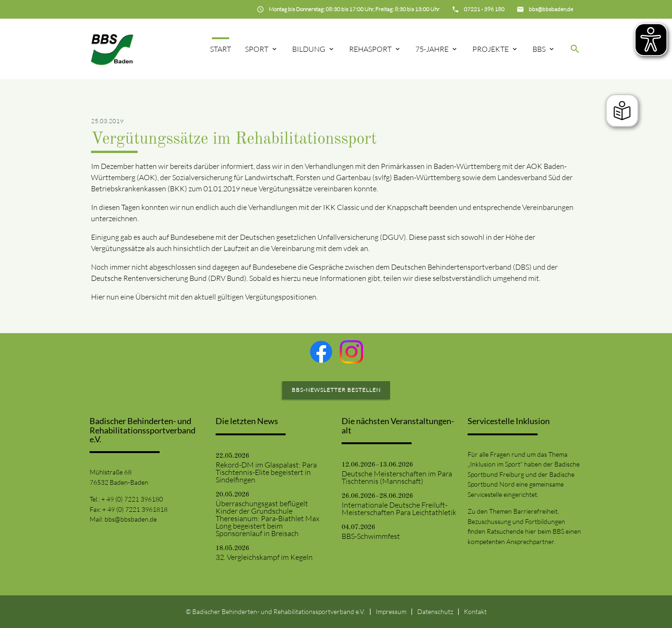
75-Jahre (432, 49)
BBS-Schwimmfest (371, 536)
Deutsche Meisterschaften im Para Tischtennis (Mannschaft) (397, 477)
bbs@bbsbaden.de (131, 519)
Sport (257, 49)
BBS (539, 49)
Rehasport (370, 49)
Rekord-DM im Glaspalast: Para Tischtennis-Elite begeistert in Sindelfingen (266, 472)
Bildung (309, 49)
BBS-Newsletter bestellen (336, 390)
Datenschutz (435, 611)
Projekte (490, 49)
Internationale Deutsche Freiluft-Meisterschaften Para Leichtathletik (399, 509)
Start (220, 49)
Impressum (391, 611)
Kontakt (475, 611)
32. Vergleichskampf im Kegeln (264, 557)
